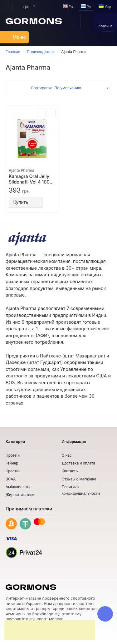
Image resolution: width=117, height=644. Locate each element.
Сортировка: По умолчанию (56, 88)
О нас (67, 455)
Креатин (13, 471)
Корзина (106, 22)
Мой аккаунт (6, 6)
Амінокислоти (18, 487)
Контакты (70, 471)
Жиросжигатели (20, 495)
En (68, 7)
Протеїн (13, 455)
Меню (16, 37)
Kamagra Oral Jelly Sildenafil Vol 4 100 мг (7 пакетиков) (29, 179)
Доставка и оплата (78, 463)
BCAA (11, 479)
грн (23, 7)
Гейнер (12, 463)
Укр (105, 7)
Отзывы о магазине (79, 479)
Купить (26, 202)
